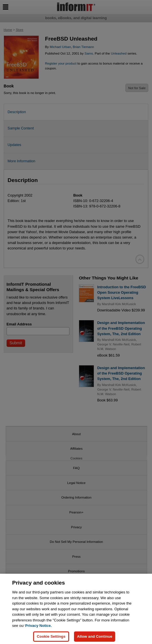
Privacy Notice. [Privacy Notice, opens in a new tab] (38, 629)
